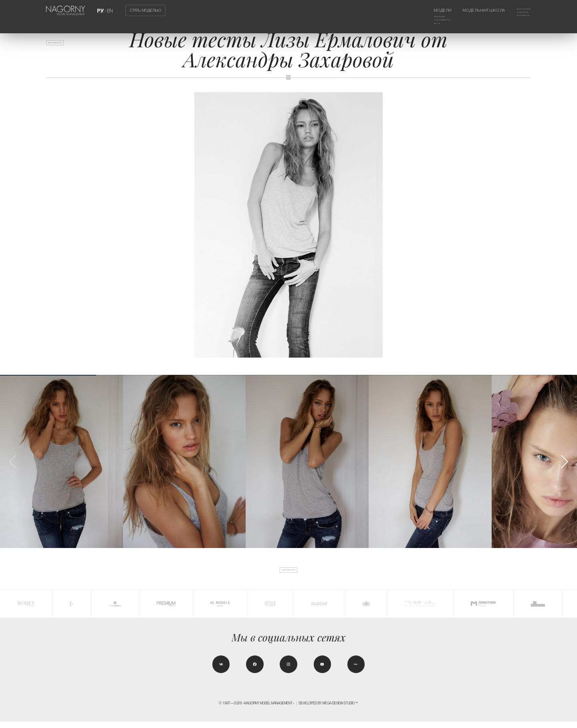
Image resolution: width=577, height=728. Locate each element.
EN (110, 10)
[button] (564, 462)
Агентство (519, 10)
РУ (101, 10)
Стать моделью (145, 11)
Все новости (64, 45)
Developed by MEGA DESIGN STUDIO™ (329, 710)
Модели (423, 10)
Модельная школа (475, 10)
